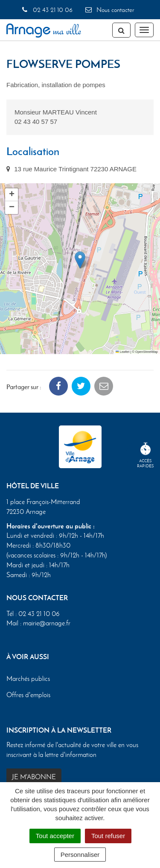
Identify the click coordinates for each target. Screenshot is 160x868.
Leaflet (122, 352)
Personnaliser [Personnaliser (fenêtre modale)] (80, 855)
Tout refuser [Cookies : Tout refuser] (108, 836)
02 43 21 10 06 (47, 10)
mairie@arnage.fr (47, 623)
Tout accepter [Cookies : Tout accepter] (55, 836)
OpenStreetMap (147, 352)
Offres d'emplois (28, 695)
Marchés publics (28, 679)
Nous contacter (109, 10)
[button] (80, 260)
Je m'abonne (34, 777)
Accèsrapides (145, 456)
